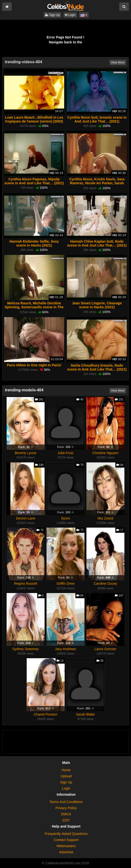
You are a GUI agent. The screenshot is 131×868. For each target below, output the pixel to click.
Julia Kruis (65, 453)
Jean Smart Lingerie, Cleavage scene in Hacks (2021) (97, 305)
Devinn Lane (26, 518)
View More (118, 62)
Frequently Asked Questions (66, 834)
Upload (66, 776)
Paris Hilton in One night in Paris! (34, 365)
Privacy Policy (66, 808)
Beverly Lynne (25, 453)
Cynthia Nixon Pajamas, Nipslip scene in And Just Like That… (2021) (34, 181)
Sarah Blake (85, 714)
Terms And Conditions (66, 802)
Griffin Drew (66, 583)
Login (70, 15)
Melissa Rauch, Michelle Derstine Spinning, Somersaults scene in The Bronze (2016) (34, 307)
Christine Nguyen (105, 453)
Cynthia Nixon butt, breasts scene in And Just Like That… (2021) (97, 119)
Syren (65, 518)
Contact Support (66, 840)
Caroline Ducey (106, 583)
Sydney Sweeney (25, 649)
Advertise (66, 852)
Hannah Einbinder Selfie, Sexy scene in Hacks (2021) (34, 243)
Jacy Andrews (65, 649)
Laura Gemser (105, 649)
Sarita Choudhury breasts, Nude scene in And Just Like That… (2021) (97, 367)
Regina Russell (25, 583)
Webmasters (66, 846)
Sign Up (52, 15)
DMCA (66, 814)
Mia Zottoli (105, 518)
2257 (66, 820)
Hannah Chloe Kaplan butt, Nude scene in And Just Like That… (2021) (97, 243)
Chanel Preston (46, 714)
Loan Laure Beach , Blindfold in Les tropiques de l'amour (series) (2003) (34, 119)
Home (66, 770)
